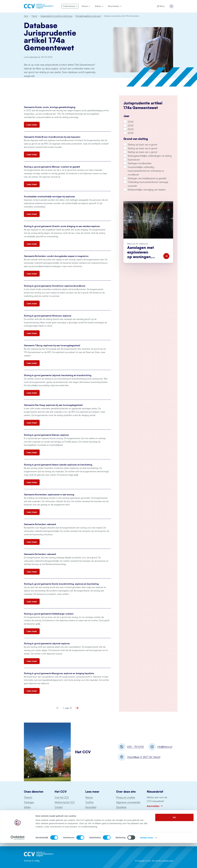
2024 (131, 129)
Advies (27, 807)
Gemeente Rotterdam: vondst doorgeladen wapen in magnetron (56, 256)
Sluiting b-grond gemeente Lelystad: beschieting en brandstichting (58, 375)
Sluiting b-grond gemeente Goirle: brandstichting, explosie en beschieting (61, 584)
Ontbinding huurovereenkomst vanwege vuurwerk (148, 184)
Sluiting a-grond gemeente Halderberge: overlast (49, 614)
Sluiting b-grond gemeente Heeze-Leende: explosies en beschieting (58, 465)
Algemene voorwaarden (128, 802)
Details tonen (147, 863)
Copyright (121, 817)
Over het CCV (62, 797)
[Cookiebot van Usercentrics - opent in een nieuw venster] (18, 863)
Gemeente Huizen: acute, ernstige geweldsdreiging (50, 107)
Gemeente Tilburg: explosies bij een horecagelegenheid (52, 345)
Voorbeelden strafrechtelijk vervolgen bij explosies (49, 197)
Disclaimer (121, 807)
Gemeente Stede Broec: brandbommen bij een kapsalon (52, 137)
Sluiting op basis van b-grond (142, 148)
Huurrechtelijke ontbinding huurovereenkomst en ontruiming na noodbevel (146, 171)
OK (174, 842)
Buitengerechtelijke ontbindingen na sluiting (150, 156)
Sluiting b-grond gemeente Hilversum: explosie (48, 316)
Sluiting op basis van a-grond (142, 145)
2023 (131, 126)
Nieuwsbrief (61, 812)
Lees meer (32, 125)
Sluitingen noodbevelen (140, 163)
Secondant (91, 807)
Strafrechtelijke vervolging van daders (147, 190)
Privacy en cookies (126, 797)
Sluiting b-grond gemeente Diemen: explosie (47, 435)
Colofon (120, 822)
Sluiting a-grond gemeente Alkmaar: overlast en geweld (52, 167)
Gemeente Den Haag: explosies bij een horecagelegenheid (53, 405)
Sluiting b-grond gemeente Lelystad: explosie (47, 643)
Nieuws (89, 797)
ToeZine (89, 802)
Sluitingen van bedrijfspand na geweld (147, 178)
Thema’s (28, 797)
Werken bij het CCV (65, 802)
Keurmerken (30, 812)
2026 (131, 122)
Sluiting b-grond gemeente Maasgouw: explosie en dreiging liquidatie (59, 673)
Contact (59, 807)
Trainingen (29, 802)
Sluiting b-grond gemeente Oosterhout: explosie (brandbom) (55, 286)
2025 (131, 133)
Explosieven (134, 160)
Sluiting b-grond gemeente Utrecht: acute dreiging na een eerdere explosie (62, 226)
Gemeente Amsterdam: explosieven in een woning (49, 495)
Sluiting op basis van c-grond (142, 152)
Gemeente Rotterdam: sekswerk (40, 524)
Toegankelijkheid (124, 812)
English (58, 817)
